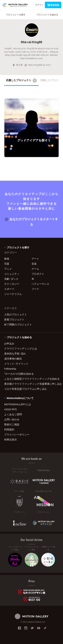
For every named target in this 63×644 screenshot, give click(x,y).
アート (35, 259)
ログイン (39, 5)
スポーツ (9, 289)
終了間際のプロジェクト (18, 324)
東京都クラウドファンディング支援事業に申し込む (32, 384)
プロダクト (38, 274)
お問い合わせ (12, 419)
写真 (7, 264)
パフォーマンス (40, 284)
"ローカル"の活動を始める (19, 374)
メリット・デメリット (16, 364)
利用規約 (9, 429)
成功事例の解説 (13, 359)
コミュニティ (12, 274)
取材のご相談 (12, 424)
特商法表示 (10, 439)
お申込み (9, 343)
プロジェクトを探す (16, 15)
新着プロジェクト (14, 319)
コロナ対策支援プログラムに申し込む (26, 389)
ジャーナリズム (13, 294)
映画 (7, 259)
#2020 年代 (10, 409)
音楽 (34, 264)
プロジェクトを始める (47, 15)
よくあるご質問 (13, 414)
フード (35, 289)
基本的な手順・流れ (15, 353)
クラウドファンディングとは (21, 348)
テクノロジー (12, 284)
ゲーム (35, 269)
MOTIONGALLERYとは (18, 404)
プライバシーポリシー (17, 434)
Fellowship (10, 369)
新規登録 (53, 5)
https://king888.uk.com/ (37, 65)
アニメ (8, 269)
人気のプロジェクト (16, 314)
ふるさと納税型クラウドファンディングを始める (32, 379)
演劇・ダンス (11, 279)
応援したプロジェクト (21, 80)
